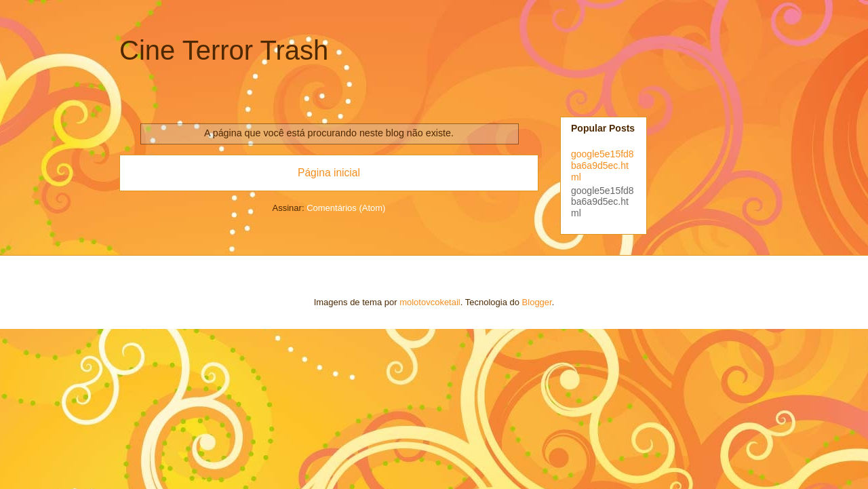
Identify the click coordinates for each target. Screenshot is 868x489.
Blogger (537, 302)
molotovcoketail (430, 302)
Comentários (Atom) (346, 208)
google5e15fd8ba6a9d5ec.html (603, 165)
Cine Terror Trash (224, 50)
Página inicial (329, 173)
